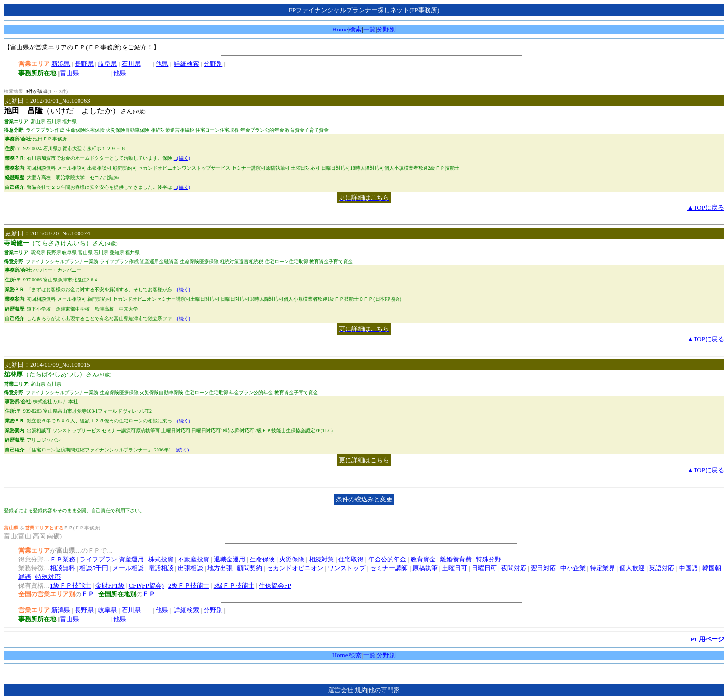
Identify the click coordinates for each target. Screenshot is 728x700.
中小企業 (574, 568)
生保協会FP (275, 585)
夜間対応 (514, 568)
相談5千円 (94, 568)
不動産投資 (194, 559)
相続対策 (321, 559)
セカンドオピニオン (295, 568)
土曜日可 (455, 568)
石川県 (131, 64)
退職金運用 (229, 559)
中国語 (688, 568)
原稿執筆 (425, 568)
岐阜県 (107, 64)
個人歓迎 (632, 568)
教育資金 (423, 559)
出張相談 (190, 568)
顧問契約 (250, 568)
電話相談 (161, 568)
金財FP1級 (110, 585)
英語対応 (662, 568)
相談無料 (63, 568)
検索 (355, 29)
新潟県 (61, 64)
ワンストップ (347, 568)
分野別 (386, 29)
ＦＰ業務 (63, 559)
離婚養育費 (456, 559)
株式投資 (161, 559)
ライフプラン (98, 559)
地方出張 (220, 568)
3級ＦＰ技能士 (234, 585)
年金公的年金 (387, 559)
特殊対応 (48, 577)
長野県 (84, 64)
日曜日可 (484, 568)
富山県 (70, 73)
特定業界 (602, 568)
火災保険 (292, 559)
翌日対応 (544, 568)
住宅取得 (351, 559)
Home (340, 29)
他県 (162, 64)
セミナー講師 (389, 568)
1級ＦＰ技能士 (71, 585)
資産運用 (131, 559)
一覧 (369, 29)
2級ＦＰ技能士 (189, 585)
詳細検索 (187, 64)
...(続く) (182, 158)
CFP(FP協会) (146, 585)
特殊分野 (489, 559)
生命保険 (262, 559)
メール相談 (129, 568)
